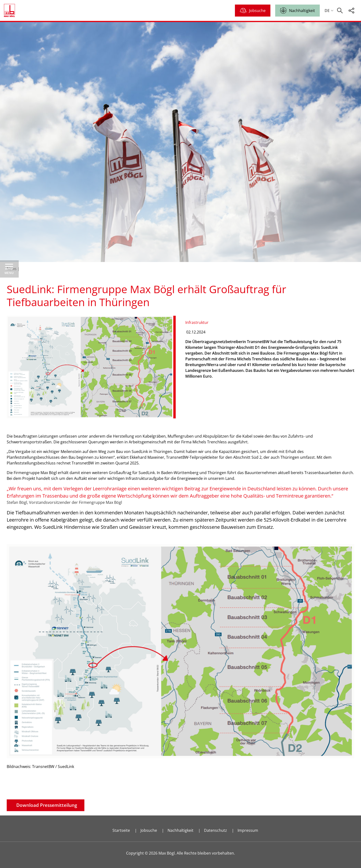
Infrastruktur (197, 322)
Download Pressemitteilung (47, 805)
